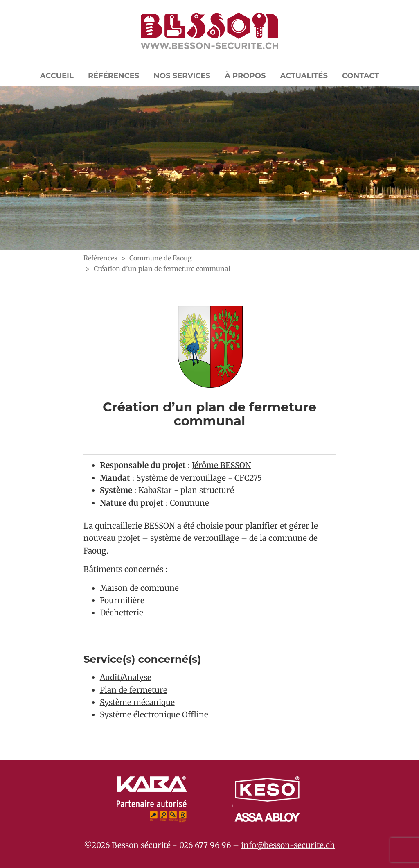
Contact (360, 76)
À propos (245, 76)
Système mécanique (137, 702)
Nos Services (182, 76)
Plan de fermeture (134, 690)
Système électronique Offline (154, 714)
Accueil (57, 76)
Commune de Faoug (161, 258)
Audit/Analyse (126, 677)
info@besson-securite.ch (288, 845)
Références (114, 76)
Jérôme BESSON (222, 465)
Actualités (304, 76)
